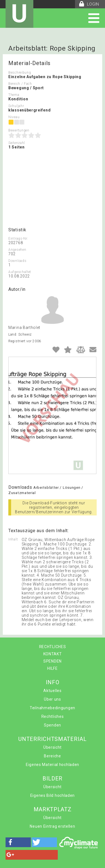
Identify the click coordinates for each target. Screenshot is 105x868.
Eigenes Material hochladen (52, 765)
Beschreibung (20, 73)
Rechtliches (53, 716)
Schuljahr (16, 106)
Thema (14, 95)
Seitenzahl (17, 143)
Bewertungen (19, 130)
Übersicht (52, 747)
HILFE (52, 668)
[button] (18, 842)
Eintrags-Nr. (18, 239)
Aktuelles (52, 691)
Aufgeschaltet (20, 272)
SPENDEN (52, 661)
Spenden (52, 725)
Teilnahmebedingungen (52, 708)
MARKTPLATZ (53, 809)
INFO (53, 682)
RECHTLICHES (53, 647)
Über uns (52, 699)
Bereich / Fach (20, 84)
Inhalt (13, 539)
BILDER (52, 778)
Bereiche (52, 756)
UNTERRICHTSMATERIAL (52, 739)
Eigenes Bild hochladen (52, 795)
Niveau (14, 117)
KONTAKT (53, 654)
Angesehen (17, 250)
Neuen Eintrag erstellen (52, 826)
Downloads (17, 261)
